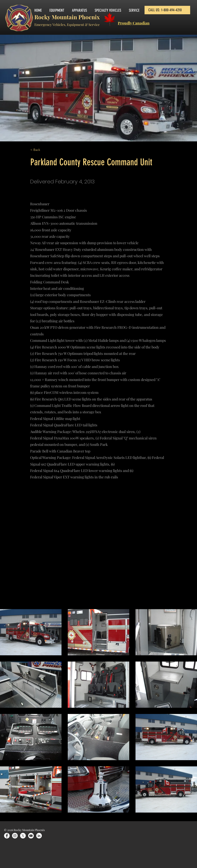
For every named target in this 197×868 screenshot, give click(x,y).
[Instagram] (15, 836)
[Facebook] (7, 836)
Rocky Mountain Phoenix (67, 17)
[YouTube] (31, 836)
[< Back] (44, 150)
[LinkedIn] (39, 836)
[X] (23, 836)
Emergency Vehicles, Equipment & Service (67, 25)
